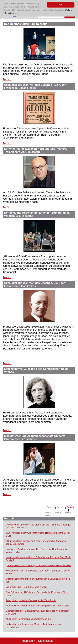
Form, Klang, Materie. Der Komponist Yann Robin (31, 600)
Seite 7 (48, 516)
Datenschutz (46, 641)
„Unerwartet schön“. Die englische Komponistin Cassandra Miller (39, 565)
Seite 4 (48, 513)
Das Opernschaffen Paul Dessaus (26, 24)
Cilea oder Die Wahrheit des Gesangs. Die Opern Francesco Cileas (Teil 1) (35, 284)
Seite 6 (68, 513)
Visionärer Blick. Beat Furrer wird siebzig (26, 587)
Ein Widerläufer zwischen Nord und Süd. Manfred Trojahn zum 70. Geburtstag (36, 150)
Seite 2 (60, 507)
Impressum (28, 641)
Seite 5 (58, 513)
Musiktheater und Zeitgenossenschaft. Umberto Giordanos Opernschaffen (35, 437)
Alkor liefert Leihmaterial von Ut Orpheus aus (29, 619)
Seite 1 (50, 507)
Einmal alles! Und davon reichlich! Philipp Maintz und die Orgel (38, 606)
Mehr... (7, 79)
